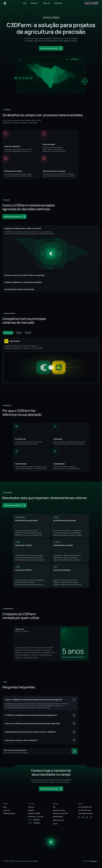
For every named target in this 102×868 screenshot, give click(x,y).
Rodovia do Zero (59, 820)
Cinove (55, 824)
